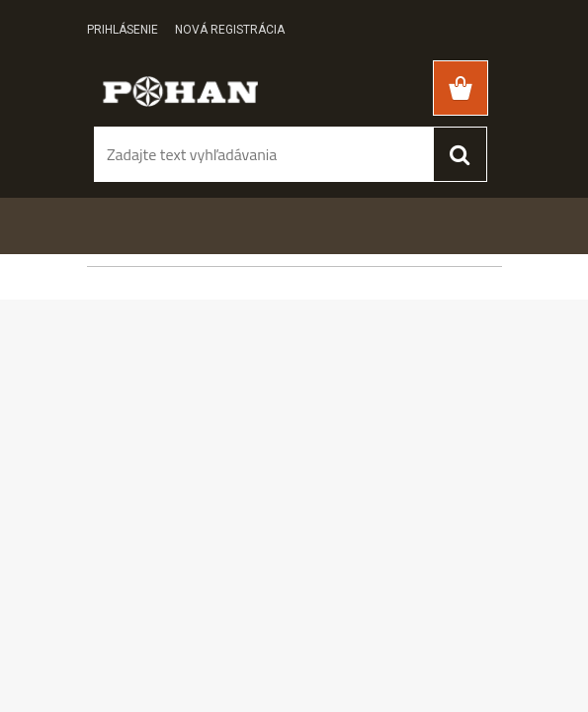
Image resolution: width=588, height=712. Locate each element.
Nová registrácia (230, 30)
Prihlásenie (123, 30)
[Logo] (181, 90)
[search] (460, 154)
